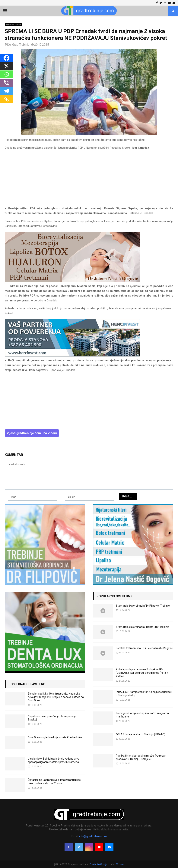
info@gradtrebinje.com (93, 836)
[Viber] (6, 83)
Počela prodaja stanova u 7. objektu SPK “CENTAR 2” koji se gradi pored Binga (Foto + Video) (142, 673)
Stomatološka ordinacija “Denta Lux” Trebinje (143, 627)
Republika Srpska (13, 25)
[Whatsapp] (6, 74)
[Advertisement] (89, 180)
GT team (120, 864)
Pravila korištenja (99, 864)
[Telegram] (6, 91)
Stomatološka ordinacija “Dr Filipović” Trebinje (143, 606)
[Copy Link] (6, 99)
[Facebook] (6, 58)
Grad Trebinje (21, 45)
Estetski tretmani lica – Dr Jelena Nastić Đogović (144, 648)
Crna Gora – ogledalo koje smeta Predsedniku (55, 737)
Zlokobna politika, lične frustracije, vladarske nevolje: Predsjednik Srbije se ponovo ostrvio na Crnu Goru (56, 697)
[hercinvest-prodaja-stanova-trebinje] (72, 356)
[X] (6, 66)
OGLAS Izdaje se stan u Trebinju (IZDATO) (141, 734)
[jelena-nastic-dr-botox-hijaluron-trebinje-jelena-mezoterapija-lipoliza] (72, 281)
